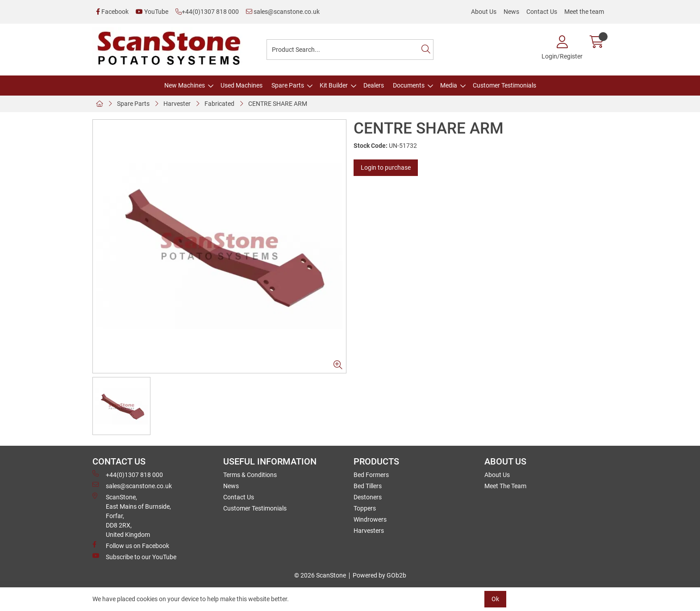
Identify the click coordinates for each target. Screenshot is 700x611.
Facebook (112, 12)
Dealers (374, 85)
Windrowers (370, 519)
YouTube (152, 12)
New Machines (185, 85)
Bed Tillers (368, 486)
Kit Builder (334, 85)
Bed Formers (371, 475)
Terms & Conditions (250, 475)
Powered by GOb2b (379, 575)
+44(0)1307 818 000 (207, 12)
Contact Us (542, 12)
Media (449, 85)
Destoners (368, 497)
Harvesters (369, 531)
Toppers (365, 508)
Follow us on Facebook (131, 545)
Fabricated (219, 104)
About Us (484, 12)
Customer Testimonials (504, 85)
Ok (495, 599)
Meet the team (584, 12)
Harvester (177, 104)
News (511, 12)
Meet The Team (505, 486)
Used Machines (242, 85)
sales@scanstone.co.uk (283, 12)
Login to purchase (386, 167)
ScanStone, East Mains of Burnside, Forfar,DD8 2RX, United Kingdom (132, 515)
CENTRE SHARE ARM (278, 104)
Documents (409, 85)
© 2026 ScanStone (320, 575)
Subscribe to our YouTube (134, 557)
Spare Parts (288, 85)
